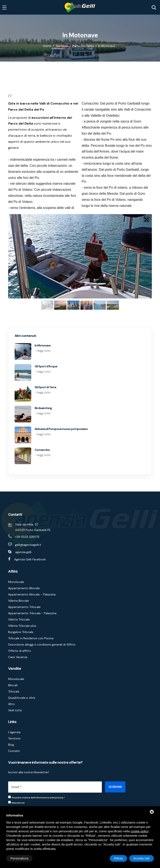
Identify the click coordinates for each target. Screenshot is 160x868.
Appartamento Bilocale (24, 588)
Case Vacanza (18, 657)
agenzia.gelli (23, 552)
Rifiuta (118, 858)
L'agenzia (14, 732)
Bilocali (13, 685)
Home (47, 46)
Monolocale (16, 582)
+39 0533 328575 (27, 537)
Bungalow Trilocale (21, 632)
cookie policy (140, 831)
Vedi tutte (15, 710)
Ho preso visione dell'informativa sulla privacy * (38, 798)
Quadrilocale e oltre (22, 698)
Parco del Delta (83, 46)
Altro (11, 704)
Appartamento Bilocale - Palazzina (32, 594)
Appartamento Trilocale (24, 607)
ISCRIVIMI (115, 787)
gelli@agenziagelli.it (28, 545)
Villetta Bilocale (19, 601)
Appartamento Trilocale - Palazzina (32, 613)
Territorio (62, 46)
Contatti (14, 751)
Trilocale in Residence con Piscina (31, 638)
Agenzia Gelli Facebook (30, 559)
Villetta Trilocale (19, 619)
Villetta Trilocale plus (22, 626)
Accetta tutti (141, 858)
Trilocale (14, 691)
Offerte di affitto (20, 651)
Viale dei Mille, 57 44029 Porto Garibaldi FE (33, 527)
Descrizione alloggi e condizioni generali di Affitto (42, 644)
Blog (11, 745)
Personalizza (19, 858)
